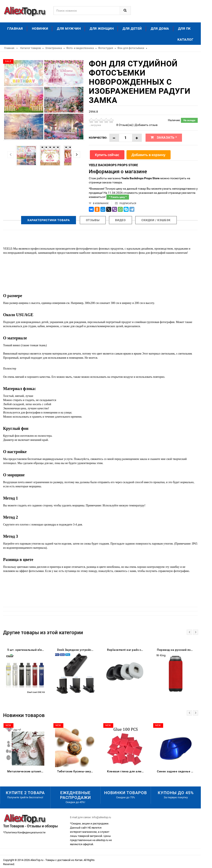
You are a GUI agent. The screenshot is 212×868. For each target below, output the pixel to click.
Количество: (98, 138)
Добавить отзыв (146, 125)
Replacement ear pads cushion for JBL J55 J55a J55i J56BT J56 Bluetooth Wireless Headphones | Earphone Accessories (126, 650)
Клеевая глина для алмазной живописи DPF (126, 771)
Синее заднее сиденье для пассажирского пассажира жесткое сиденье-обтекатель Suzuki (176, 771)
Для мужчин (69, 29)
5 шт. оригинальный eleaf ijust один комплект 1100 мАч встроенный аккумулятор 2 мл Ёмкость (27, 650)
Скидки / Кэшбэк (156, 220)
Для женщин (102, 29)
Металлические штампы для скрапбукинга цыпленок (27, 771)
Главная (15, 29)
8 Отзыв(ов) (125, 125)
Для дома (160, 29)
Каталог (185, 40)
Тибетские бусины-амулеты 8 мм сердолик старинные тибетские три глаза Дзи (76, 771)
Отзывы (93, 220)
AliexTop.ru (37, 860)
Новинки (40, 29)
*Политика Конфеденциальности (24, 832)
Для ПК (184, 29)
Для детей (132, 29)
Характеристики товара (49, 220)
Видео (120, 220)
